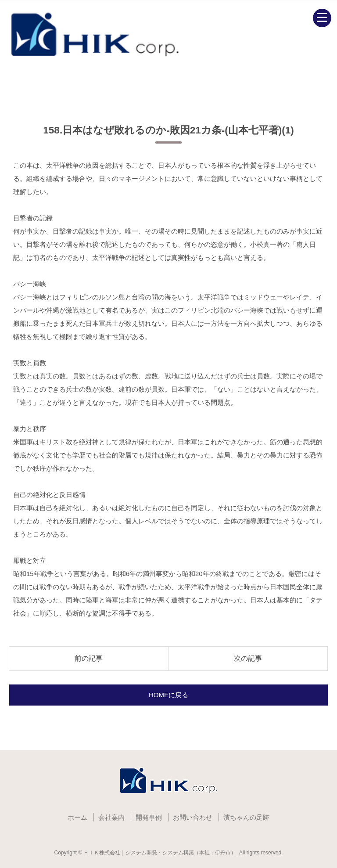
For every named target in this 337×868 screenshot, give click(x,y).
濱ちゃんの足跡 (246, 817)
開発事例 (149, 817)
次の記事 (248, 658)
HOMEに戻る (168, 695)
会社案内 (111, 817)
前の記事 (89, 658)
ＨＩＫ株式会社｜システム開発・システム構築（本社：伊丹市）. (160, 853)
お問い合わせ (193, 817)
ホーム (77, 817)
